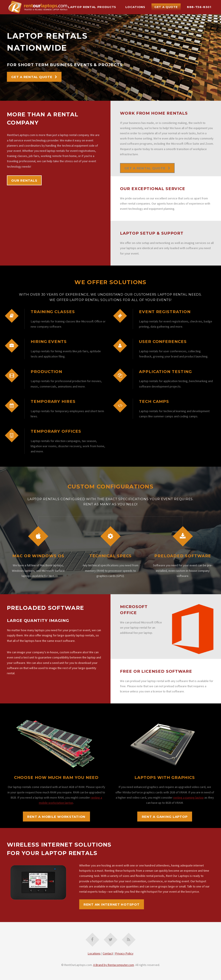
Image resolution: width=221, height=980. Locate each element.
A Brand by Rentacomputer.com (114, 965)
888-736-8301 (199, 7)
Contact (108, 953)
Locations (135, 7)
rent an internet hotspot (112, 905)
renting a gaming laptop (188, 797)
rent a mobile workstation (56, 817)
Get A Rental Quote (32, 77)
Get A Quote (166, 7)
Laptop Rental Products (92, 7)
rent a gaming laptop (165, 817)
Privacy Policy (124, 953)
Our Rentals (24, 181)
